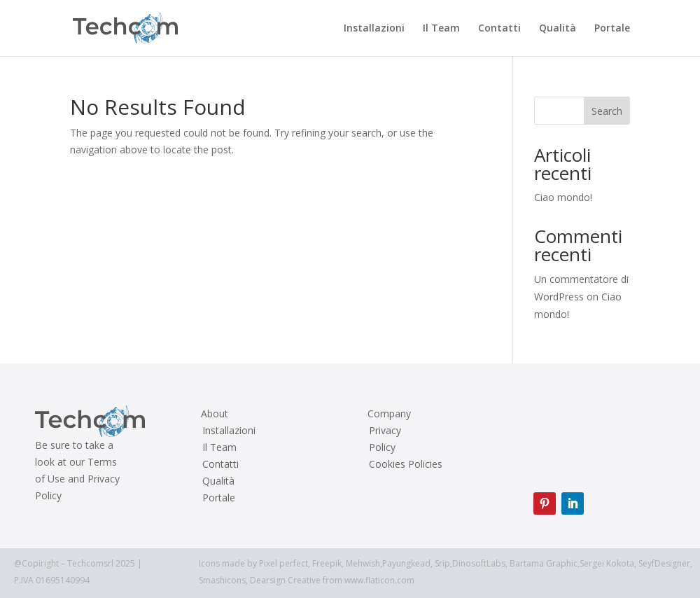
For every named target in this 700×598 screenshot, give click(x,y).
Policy (382, 447)
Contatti (499, 29)
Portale (612, 29)
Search (607, 111)
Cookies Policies (406, 464)
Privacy (385, 431)
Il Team (441, 29)
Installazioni (374, 29)
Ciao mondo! (563, 197)
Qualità (558, 29)
